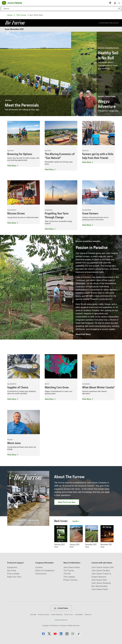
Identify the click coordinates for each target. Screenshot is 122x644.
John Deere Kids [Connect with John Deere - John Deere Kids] (99, 580)
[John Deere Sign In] (115, 3)
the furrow (21, 15)
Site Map (33, 615)
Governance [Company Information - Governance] (41, 574)
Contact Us (88, 615)
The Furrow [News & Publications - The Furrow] (69, 571)
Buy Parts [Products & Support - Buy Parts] (12, 571)
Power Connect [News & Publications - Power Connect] (70, 580)
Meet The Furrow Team (67, 502)
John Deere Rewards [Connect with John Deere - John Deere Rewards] (101, 583)
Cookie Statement (57, 615)
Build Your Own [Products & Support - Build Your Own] (14, 577)
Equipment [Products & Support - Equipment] (12, 567)
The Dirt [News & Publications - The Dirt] (67, 574)
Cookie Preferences (61, 620)
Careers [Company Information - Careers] (39, 567)
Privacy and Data (44, 615)
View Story (12, 165)
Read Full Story (83, 334)
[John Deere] (13, 3)
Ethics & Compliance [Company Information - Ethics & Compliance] (45, 571)
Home (10, 15)
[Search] (61, 9)
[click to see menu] (119, 3)
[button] (43, 634)
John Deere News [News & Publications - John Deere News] (72, 567)
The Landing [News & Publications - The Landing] (69, 577)
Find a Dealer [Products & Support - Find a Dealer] (13, 574)
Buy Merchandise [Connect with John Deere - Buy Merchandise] (99, 586)
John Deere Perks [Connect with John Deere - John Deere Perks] (100, 589)
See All (76, 521)
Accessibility (79, 615)
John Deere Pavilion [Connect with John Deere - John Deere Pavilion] (101, 571)
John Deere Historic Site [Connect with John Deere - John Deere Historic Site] (103, 567)
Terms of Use (69, 615)
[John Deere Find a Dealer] (110, 3)
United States (61, 608)
